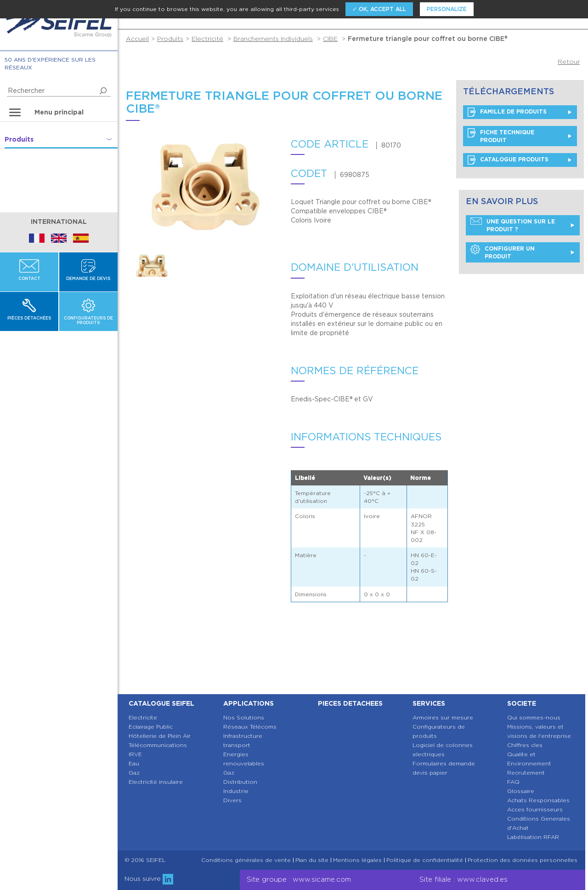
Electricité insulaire (156, 782)
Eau (134, 763)
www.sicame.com (322, 879)
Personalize (447, 9)
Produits (170, 39)
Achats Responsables (538, 800)
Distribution (240, 782)
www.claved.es (482, 879)
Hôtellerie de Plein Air (160, 736)
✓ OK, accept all (379, 9)
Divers (232, 800)
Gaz (134, 773)
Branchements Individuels (273, 39)
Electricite (143, 717)
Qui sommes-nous (534, 717)
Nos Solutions (244, 717)
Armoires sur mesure (443, 717)
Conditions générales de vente (246, 860)
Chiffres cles (525, 745)
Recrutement (526, 773)
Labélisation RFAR (533, 837)
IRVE (135, 754)
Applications (249, 703)
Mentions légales (357, 860)
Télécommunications (158, 745)
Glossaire (521, 791)
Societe (522, 703)
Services (429, 703)
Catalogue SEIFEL (161, 703)
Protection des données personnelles (523, 860)
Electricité (207, 39)
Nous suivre (149, 879)
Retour (569, 62)
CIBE (330, 39)
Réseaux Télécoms (250, 727)
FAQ (513, 782)
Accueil (137, 39)
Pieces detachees (350, 703)
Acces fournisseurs (535, 809)
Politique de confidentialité (425, 860)
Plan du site (312, 860)
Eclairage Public (151, 727)
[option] (152, 264)
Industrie (236, 791)
